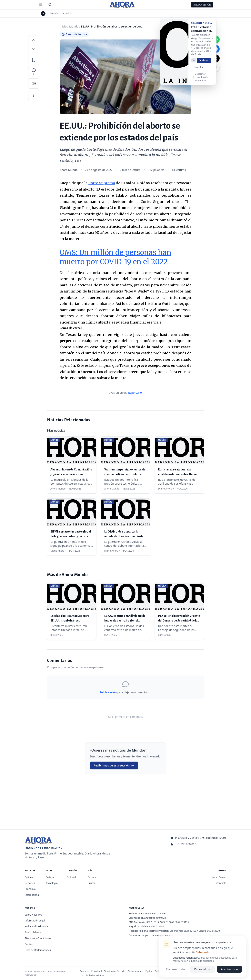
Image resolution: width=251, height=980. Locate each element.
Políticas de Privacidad (37, 926)
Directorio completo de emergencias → (151, 935)
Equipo (149, 971)
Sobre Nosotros (33, 915)
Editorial (71, 877)
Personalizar (202, 969)
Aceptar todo (230, 969)
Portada (92, 877)
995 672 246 (159, 914)
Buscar (91, 883)
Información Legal (35, 921)
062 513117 (153, 922)
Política (29, 877)
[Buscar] (50, 5)
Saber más (203, 952)
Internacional (32, 895)
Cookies (29, 944)
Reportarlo (135, 393)
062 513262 (168, 922)
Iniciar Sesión (202, 5)
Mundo (54, 14)
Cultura (50, 877)
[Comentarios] (34, 72)
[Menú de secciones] (41, 5)
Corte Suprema (102, 183)
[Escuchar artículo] (34, 83)
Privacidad (97, 971)
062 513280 (158, 926)
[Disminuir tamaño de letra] (34, 49)
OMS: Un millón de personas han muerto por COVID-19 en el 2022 (115, 257)
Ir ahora (204, 64)
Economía (30, 889)
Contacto (221, 883)
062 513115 (182, 922)
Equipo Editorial (33, 932)
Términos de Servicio (115, 971)
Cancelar (198, 70)
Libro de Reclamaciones (38, 950)
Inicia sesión (108, 692)
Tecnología (52, 883)
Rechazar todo (175, 969)
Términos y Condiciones (38, 938)
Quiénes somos (135, 971)
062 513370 (213, 931)
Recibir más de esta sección (114, 765)
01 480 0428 (159, 918)
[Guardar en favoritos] (34, 60)
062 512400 (190, 931)
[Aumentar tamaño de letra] (34, 40)
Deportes (30, 883)
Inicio (63, 26)
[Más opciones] (34, 95)
